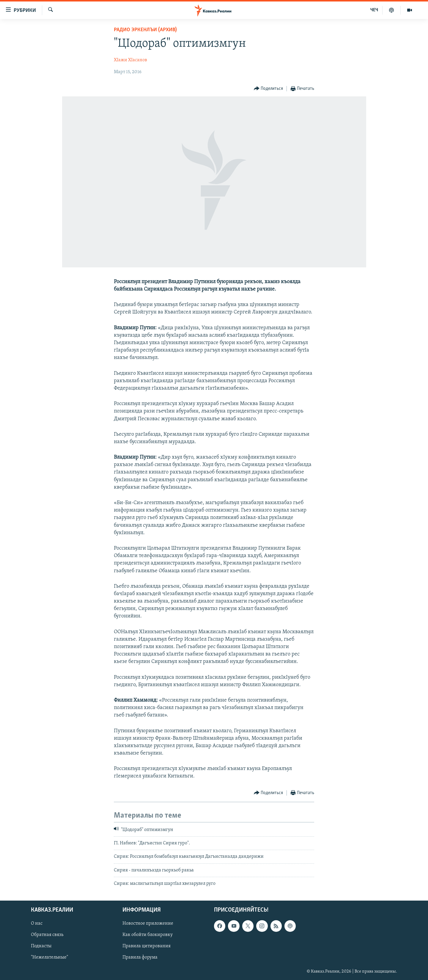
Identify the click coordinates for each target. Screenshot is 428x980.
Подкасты (41, 946)
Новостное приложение (148, 923)
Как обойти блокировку (148, 935)
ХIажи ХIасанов (130, 60)
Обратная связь (47, 935)
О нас (37, 923)
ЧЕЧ (374, 10)
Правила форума (140, 957)
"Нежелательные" (49, 957)
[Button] (269, 89)
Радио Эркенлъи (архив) (145, 30)
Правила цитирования (147, 946)
